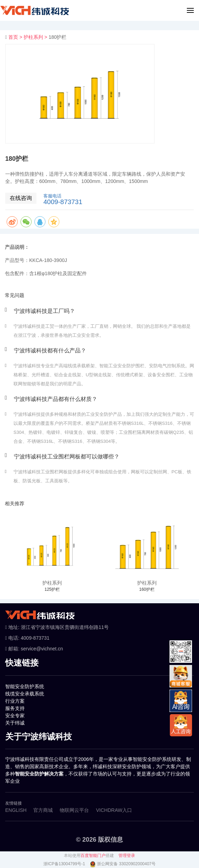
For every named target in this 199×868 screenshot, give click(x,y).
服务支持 (15, 708)
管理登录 (127, 856)
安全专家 (15, 716)
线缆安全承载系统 (25, 694)
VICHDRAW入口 (114, 810)
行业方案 (15, 701)
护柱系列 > (36, 37)
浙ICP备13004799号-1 (65, 864)
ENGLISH (16, 810)
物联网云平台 (74, 810)
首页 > (16, 37)
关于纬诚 (15, 723)
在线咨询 (21, 198)
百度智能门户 (93, 856)
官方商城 (43, 810)
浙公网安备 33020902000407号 (126, 864)
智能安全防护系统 (25, 686)
